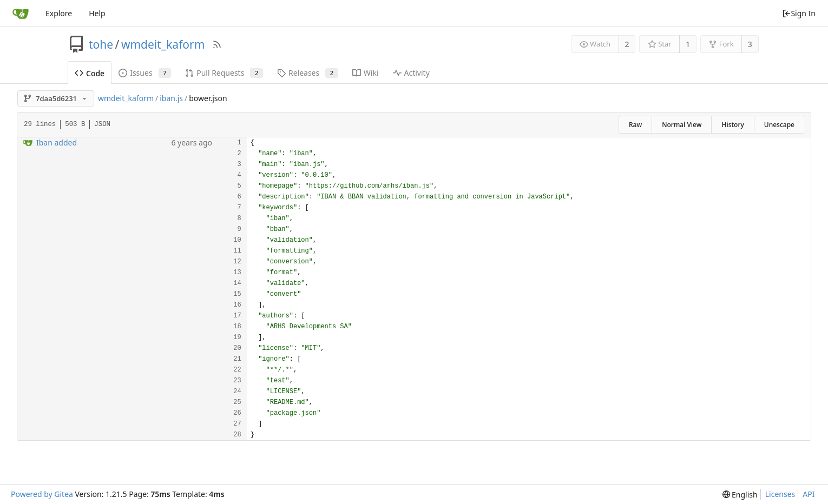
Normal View (682, 125)
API (809, 494)
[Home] (21, 14)
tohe (101, 44)
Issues (145, 73)
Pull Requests (224, 73)
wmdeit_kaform (163, 44)
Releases (308, 73)
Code (90, 73)
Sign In (799, 13)
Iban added (57, 142)
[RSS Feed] (217, 44)
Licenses (780, 494)
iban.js (171, 98)
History (732, 125)
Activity (411, 73)
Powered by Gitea (42, 494)
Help (97, 13)
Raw (635, 125)
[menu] (740, 495)
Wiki (366, 73)
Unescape (779, 125)
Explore (59, 13)
